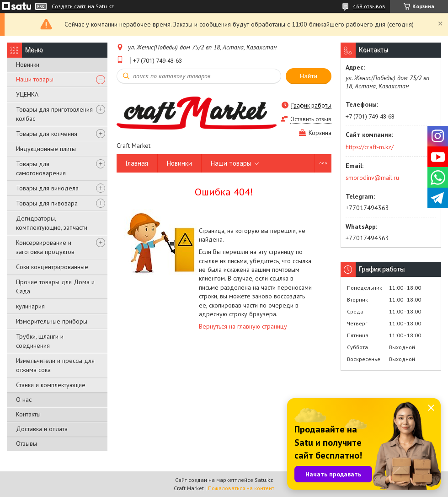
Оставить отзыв (311, 119)
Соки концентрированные (52, 267)
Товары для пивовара (47, 203)
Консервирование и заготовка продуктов (45, 247)
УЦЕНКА (27, 94)
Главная (137, 163)
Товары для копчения (47, 134)
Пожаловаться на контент (241, 488)
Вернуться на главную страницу (243, 326)
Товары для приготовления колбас (54, 114)
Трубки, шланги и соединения (40, 341)
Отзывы (27, 443)
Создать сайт (69, 6)
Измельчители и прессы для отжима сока (55, 365)
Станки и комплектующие (51, 385)
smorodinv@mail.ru (372, 178)
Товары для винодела (47, 188)
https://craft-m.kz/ (370, 147)
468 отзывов (369, 6)
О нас (24, 400)
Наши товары (35, 79)
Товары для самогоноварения (41, 168)
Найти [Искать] (309, 76)
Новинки (28, 65)
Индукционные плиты (46, 149)
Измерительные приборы (52, 321)
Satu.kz (264, 480)
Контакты (28, 414)
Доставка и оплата (42, 429)
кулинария (30, 306)
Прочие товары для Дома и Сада (55, 286)
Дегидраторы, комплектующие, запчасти (52, 223)
